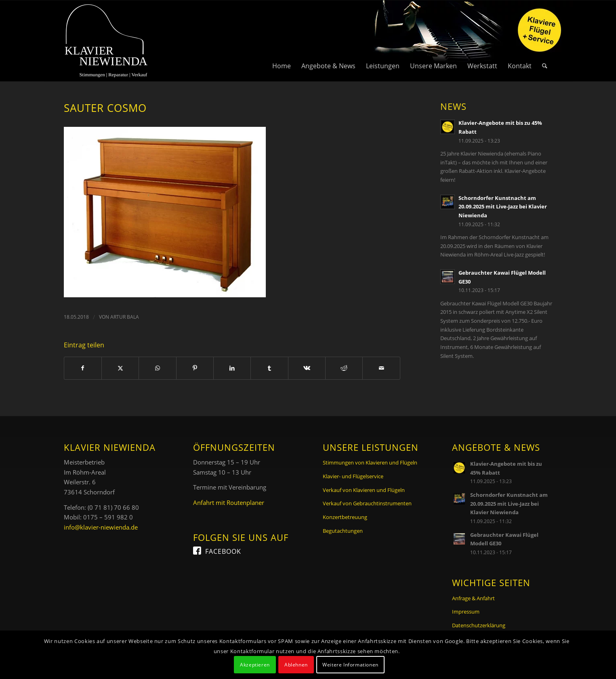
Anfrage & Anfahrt (473, 598)
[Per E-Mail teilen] (381, 368)
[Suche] (545, 41)
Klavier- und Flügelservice (353, 476)
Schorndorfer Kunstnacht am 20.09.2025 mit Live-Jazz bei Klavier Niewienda (503, 207)
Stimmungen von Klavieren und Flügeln (370, 462)
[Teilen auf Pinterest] (195, 368)
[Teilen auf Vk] (307, 368)
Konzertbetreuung (345, 517)
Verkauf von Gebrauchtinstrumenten (367, 503)
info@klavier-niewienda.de (101, 527)
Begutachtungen (343, 531)
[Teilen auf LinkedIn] (232, 368)
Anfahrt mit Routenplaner (229, 502)
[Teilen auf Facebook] (83, 368)
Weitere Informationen (350, 665)
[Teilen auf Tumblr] (269, 368)
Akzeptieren (255, 665)
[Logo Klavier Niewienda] (106, 41)
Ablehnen (296, 665)
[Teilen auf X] (120, 368)
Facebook (223, 551)
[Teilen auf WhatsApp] (157, 368)
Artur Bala (125, 317)
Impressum (466, 612)
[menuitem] (282, 41)
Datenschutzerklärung (479, 625)
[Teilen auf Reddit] (344, 368)
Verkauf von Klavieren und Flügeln (364, 490)
